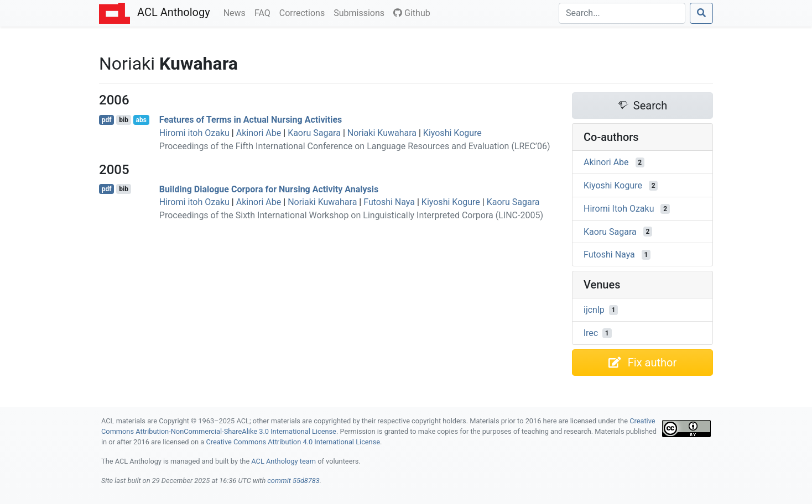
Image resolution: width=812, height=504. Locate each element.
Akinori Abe (259, 133)
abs (141, 120)
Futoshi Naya (389, 202)
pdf (107, 120)
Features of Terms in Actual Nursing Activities (251, 120)
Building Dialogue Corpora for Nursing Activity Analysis (269, 189)
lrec (591, 333)
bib (124, 120)
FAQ (265, 12)
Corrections (304, 12)
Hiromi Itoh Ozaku (619, 209)
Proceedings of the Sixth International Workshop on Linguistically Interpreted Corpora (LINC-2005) (351, 215)
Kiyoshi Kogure (452, 133)
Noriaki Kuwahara (382, 133)
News (237, 12)
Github (412, 13)
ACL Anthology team (283, 461)
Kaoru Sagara (314, 133)
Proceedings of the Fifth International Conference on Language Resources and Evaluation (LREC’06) (355, 146)
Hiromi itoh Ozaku (194, 133)
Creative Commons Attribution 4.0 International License (293, 442)
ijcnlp (594, 310)
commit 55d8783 (293, 481)
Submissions (361, 12)
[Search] (622, 13)
